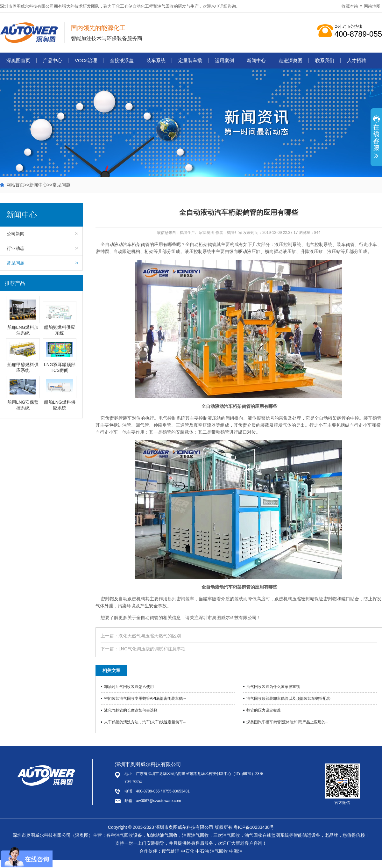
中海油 (236, 851)
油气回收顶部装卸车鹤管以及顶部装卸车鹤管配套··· (290, 698)
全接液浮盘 (122, 60)
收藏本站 (350, 6)
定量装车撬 (190, 60)
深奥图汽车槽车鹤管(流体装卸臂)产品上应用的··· (287, 722)
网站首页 (15, 185)
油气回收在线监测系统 (267, 835)
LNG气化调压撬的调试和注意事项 (152, 649)
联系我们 (325, 60)
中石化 (187, 851)
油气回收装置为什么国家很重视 (273, 687)
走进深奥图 (290, 60)
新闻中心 (256, 60)
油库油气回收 (195, 835)
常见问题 (61, 185)
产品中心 (53, 60)
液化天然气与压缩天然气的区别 (150, 636)
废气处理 (171, 851)
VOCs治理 (86, 60)
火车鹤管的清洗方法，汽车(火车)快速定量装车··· (145, 722)
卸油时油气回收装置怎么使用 (129, 687)
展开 (376, 141)
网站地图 (372, 6)
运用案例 (224, 60)
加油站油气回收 (162, 835)
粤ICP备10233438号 (254, 827)
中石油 (202, 851)
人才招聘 (357, 60)
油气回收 (166, 6)
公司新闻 (16, 234)
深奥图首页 (18, 60)
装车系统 (156, 60)
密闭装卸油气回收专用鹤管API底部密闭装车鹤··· (145, 698)
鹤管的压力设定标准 (264, 710)
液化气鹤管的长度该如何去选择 (131, 710)
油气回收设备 (129, 835)
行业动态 (16, 248)
